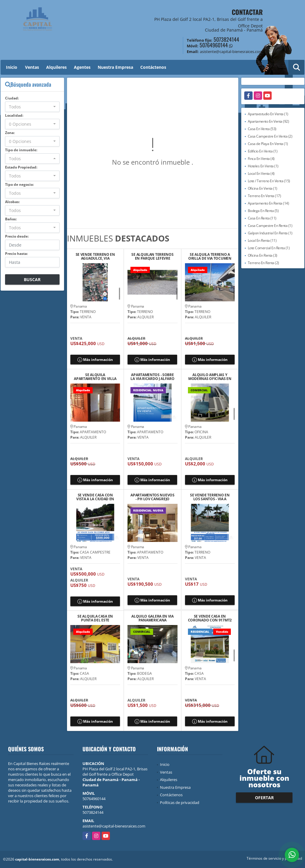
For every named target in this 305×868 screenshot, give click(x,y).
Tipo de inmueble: (21, 150)
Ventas (32, 67)
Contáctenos (153, 67)
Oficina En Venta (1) (263, 188)
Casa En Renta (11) (262, 218)
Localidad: (14, 115)
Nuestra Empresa (115, 67)
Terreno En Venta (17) (264, 196)
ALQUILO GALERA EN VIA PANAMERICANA (152, 618)
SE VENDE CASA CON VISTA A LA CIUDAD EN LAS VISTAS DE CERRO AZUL (95, 497)
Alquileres (56, 67)
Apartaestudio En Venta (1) (268, 114)
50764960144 (214, 45)
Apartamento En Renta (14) (269, 203)
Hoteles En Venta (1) (263, 166)
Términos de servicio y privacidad (274, 858)
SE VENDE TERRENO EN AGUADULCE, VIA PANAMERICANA (95, 256)
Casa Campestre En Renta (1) (270, 226)
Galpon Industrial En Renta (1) (270, 233)
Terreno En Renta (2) (263, 263)
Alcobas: (12, 202)
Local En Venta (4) (261, 173)
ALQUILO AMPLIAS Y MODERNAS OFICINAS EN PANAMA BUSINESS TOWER (210, 377)
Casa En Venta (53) (262, 129)
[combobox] (32, 107)
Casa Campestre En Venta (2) (270, 136)
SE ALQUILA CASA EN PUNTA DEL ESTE (95, 618)
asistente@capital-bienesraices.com (114, 826)
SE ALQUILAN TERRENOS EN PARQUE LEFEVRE (152, 256)
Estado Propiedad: (21, 167)
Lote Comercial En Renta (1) (269, 248)
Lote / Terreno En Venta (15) (269, 181)
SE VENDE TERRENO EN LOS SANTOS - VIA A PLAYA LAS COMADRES (210, 497)
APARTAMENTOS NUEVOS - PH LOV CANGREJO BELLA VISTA (152, 497)
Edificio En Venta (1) (263, 151)
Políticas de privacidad (180, 802)
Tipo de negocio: (19, 184)
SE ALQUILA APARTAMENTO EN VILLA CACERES (95, 377)
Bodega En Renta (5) (263, 211)
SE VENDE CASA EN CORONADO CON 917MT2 (210, 618)
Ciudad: (12, 98)
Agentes (82, 67)
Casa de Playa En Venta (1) (268, 144)
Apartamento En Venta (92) (269, 121)
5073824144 (226, 39)
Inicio (12, 67)
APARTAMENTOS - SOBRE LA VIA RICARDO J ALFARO (152, 377)
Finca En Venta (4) (261, 159)
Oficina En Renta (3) (263, 255)
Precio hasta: (16, 254)
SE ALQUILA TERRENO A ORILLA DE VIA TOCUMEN (210, 256)
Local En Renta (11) (262, 240)
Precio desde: (17, 236)
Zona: (10, 133)
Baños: (11, 219)
